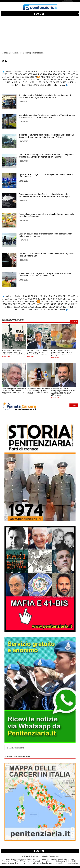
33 (19, 74)
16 (51, 72)
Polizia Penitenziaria (16, 748)
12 (41, 72)
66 (26, 77)
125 (50, 82)
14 (46, 72)
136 (24, 85)
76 (52, 77)
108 (65, 80)
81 (64, 77)
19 (59, 72)
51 (64, 74)
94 (21, 80)
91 (14, 80)
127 (57, 82)
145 (55, 85)
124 (47, 82)
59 (8, 77)
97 (29, 80)
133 (13, 85)
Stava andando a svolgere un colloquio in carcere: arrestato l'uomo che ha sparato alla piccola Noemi (45, 275)
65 (23, 77)
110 (72, 80)
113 (8, 82)
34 (21, 74)
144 (52, 85)
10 (36, 72)
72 (42, 77)
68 (31, 77)
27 (3, 74)
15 (49, 72)
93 (19, 80)
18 (56, 72)
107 (62, 80)
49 (59, 74)
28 (6, 74)
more (74, 322)
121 (36, 82)
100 (37, 80)
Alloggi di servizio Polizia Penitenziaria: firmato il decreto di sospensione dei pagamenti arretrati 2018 (45, 96)
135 (20, 85)
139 (34, 85)
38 (31, 74)
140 (38, 85)
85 (75, 77)
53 (69, 74)
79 (59, 77)
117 (22, 82)
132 (75, 82)
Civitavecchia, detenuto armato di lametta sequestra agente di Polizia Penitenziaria (46, 255)
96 (26, 80)
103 (48, 80)
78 (57, 77)
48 (56, 74)
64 (21, 77)
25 (74, 72)
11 (39, 72)
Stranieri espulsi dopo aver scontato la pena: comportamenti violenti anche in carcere (46, 235)
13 (44, 72)
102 (44, 80)
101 (41, 80)
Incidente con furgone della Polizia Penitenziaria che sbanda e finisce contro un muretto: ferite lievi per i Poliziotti (46, 136)
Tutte (74, 405)
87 (4, 80)
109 (69, 80)
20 (61, 72)
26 (77, 72)
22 (66, 72)
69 (33, 77)
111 (76, 80)
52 (66, 74)
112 (5, 82)
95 (24, 80)
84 (72, 77)
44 (46, 74)
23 (69, 72)
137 (27, 85)
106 (58, 80)
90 (11, 80)
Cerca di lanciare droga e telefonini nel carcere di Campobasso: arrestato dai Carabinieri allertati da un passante (47, 156)
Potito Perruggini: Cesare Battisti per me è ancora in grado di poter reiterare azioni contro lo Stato (14, 391)
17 (54, 72)
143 (48, 85)
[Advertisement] (40, 32)
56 (77, 74)
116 (19, 82)
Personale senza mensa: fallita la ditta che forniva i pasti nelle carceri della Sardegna (46, 215)
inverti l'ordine (38, 53)
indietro (9, 72)
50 (61, 74)
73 (44, 77)
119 (29, 82)
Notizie (4, 61)
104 (51, 80)
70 (36, 77)
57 (3, 77)
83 (69, 77)
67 (28, 77)
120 (33, 82)
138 (31, 85)
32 (16, 74)
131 (71, 82)
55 (74, 74)
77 (54, 77)
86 (77, 77)
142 (45, 85)
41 (39, 74)
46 (51, 74)
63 (18, 77)
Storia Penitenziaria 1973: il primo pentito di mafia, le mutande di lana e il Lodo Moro (13, 352)
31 (14, 74)
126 (54, 82)
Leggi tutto (6, 356)
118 (26, 82)
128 (61, 82)
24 (71, 72)
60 (11, 77)
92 (16, 80)
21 (64, 72)
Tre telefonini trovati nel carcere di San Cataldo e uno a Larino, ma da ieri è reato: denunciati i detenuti (38, 391)
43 (44, 74)
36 (26, 74)
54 (71, 74)
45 (49, 74)
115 (15, 82)
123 (43, 82)
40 (36, 74)
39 (34, 74)
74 (47, 77)
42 (41, 74)
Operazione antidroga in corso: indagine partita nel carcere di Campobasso (46, 176)
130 (68, 82)
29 (9, 74)
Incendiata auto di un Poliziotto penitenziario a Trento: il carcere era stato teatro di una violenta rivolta (47, 116)
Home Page (7, 53)
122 (40, 82)
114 (12, 82)
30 (11, 74)
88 (6, 80)
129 (64, 82)
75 (49, 77)
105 (55, 80)
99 (34, 80)
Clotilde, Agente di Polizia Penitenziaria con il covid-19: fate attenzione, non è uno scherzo (62, 353)
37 (29, 74)
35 (24, 74)
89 (9, 80)
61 (13, 77)
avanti (62, 85)
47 (54, 74)
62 (16, 77)
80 (62, 77)
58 (5, 77)
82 (67, 77)
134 (17, 85)
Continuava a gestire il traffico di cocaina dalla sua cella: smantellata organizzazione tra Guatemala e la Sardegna (44, 195)
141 (41, 85)
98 (31, 80)
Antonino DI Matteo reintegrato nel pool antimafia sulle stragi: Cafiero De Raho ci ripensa (38, 352)
